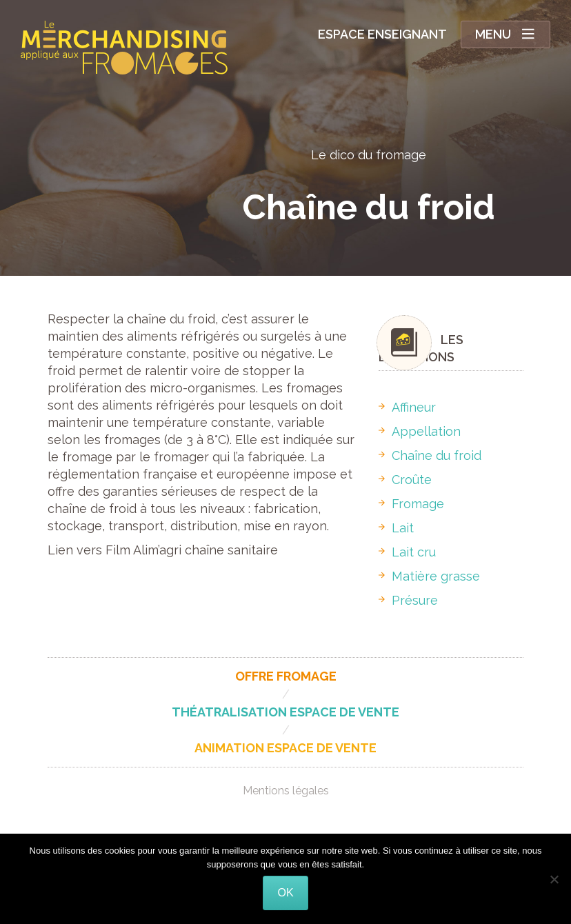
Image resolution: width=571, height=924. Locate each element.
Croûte (405, 480)
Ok (285, 893)
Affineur (407, 407)
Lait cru (407, 552)
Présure (408, 600)
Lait (396, 528)
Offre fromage (286, 676)
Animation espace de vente (285, 748)
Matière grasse (429, 576)
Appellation (420, 431)
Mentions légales (286, 791)
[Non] (554, 879)
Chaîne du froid (430, 455)
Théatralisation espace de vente (285, 712)
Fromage (411, 504)
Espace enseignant (382, 34)
